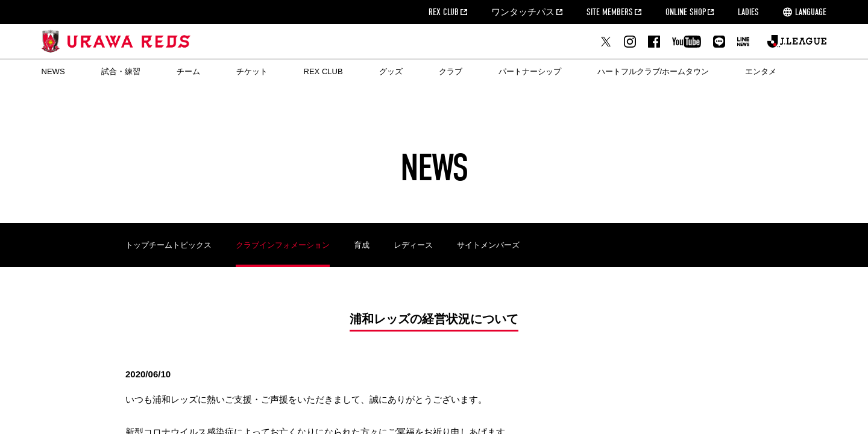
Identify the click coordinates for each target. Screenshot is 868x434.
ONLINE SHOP (686, 12)
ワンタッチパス (523, 12)
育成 (362, 245)
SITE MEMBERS (610, 12)
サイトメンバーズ (488, 245)
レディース (413, 245)
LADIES (748, 12)
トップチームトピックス (168, 245)
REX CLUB (444, 12)
